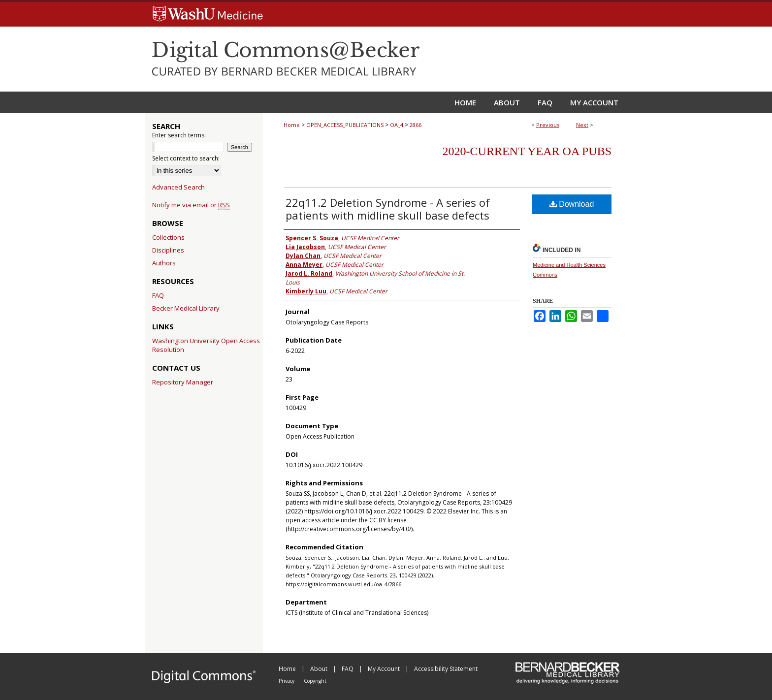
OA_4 (397, 125)
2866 (416, 125)
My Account (385, 669)
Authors (164, 263)
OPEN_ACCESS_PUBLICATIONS (345, 125)
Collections (168, 237)
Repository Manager (183, 382)
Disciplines (168, 250)
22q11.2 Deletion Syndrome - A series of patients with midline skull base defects (388, 209)
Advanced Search (178, 187)
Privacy (287, 681)
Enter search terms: (179, 135)
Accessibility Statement (446, 669)
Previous (548, 125)
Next (582, 125)
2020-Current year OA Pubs (527, 151)
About (320, 669)
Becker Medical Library (186, 308)
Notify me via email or (191, 205)
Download (572, 204)
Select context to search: (186, 158)
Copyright (315, 681)
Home (292, 125)
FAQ (158, 295)
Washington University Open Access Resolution (206, 345)
